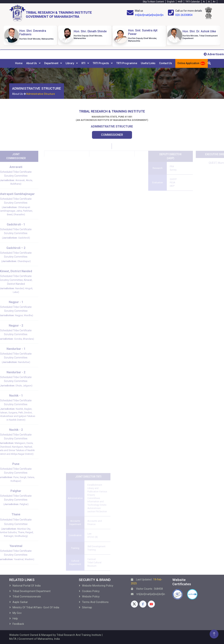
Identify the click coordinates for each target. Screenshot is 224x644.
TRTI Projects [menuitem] (101, 63)
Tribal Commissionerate (27, 597)
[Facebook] (143, 604)
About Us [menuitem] (32, 63)
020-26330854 (184, 15)
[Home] (51, 13)
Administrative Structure (41, 94)
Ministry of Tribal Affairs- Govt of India (36, 608)
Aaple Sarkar (20, 602)
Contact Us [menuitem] (166, 63)
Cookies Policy (91, 591)
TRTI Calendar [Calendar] (193, 2)
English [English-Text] (171, 2)
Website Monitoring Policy (98, 586)
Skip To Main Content (153, 2)
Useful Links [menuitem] (148, 63)
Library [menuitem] (70, 63)
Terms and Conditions (95, 602)
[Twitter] (134, 604)
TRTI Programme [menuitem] (127, 63)
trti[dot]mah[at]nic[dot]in (149, 15)
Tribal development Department (32, 591)
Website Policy (91, 597)
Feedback (18, 624)
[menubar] (94, 63)
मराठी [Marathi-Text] (180, 2)
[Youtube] (151, 604)
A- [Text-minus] (204, 2)
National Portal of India (27, 586)
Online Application (192, 63)
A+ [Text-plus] (214, 2)
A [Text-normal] (209, 2)
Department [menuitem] (52, 63)
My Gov (17, 613)
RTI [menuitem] (84, 63)
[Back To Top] (214, 634)
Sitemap (87, 608)
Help (15, 619)
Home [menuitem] (19, 63)
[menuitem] (19, 63)
